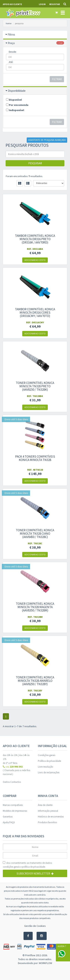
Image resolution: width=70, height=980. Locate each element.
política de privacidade (34, 867)
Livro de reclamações (49, 772)
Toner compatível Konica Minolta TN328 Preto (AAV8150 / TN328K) (35, 386)
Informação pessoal (48, 811)
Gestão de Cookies (35, 926)
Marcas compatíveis (13, 805)
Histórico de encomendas (51, 817)
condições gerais (11, 867)
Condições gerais (47, 755)
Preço (11, 43)
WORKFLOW (45, 963)
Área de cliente (45, 805)
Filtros (11, 35)
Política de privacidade (49, 761)
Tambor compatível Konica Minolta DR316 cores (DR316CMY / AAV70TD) (35, 313)
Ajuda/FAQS (9, 822)
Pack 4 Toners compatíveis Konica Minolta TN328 (35, 458)
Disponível (14, 100)
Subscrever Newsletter (35, 873)
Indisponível (15, 110)
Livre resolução (46, 767)
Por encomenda (17, 105)
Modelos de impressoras (15, 811)
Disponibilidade (17, 91)
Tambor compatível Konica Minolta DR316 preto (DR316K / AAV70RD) (35, 239)
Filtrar (57, 79)
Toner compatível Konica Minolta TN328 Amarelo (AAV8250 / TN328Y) (35, 681)
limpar (60, 43)
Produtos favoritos (47, 822)
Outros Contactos (12, 782)
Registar (55, 4)
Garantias (8, 817)
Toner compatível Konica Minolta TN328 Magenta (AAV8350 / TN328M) (35, 607)
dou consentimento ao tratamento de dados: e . (28, 865)
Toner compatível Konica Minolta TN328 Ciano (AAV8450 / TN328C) (35, 534)
